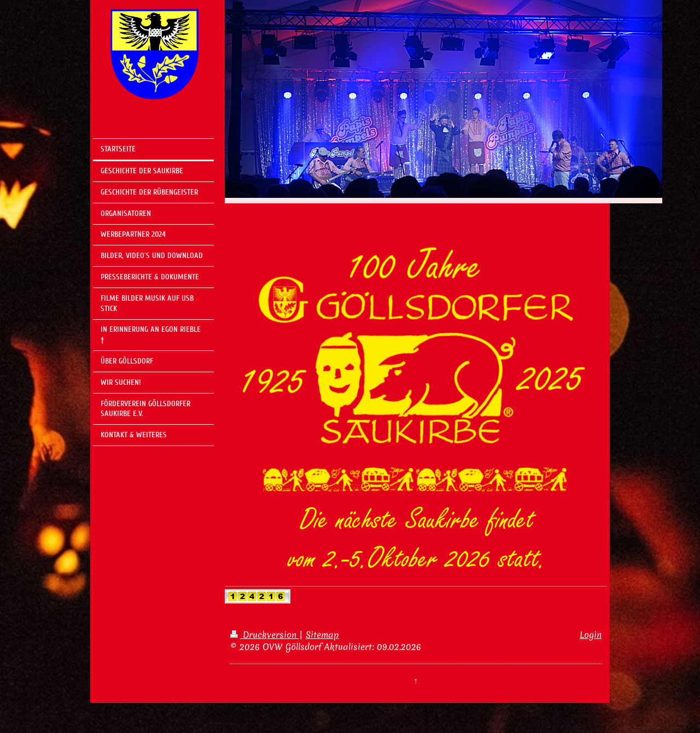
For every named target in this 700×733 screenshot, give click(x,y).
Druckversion (265, 635)
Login (591, 635)
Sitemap (322, 635)
